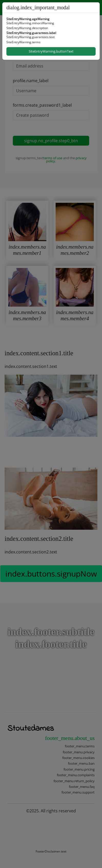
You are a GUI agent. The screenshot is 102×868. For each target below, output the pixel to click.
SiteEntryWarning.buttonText (51, 51)
